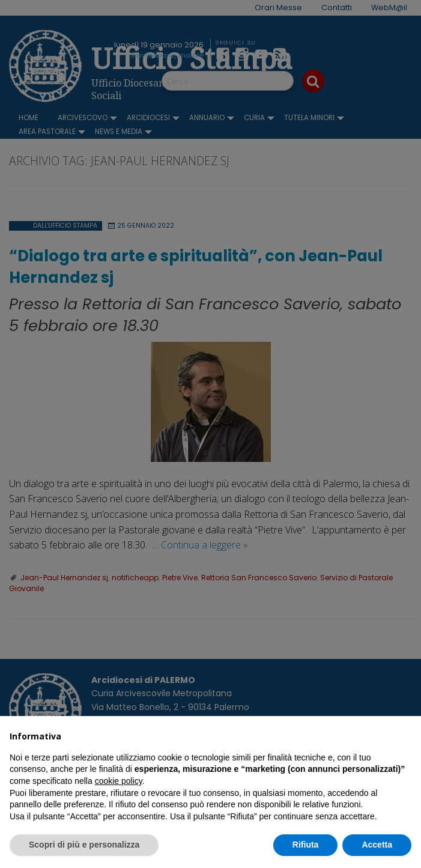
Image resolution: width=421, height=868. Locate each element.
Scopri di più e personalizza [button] (84, 845)
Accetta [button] (377, 845)
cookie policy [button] (119, 781)
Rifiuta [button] (306, 845)
